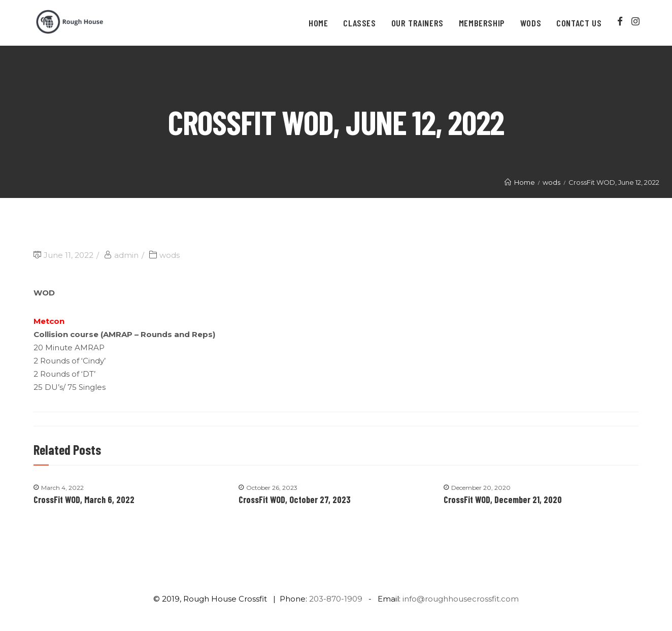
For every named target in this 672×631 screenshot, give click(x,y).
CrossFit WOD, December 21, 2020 (503, 500)
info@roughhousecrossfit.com (461, 599)
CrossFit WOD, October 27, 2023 (295, 500)
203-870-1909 (336, 599)
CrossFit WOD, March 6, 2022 (84, 500)
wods (170, 255)
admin (126, 255)
